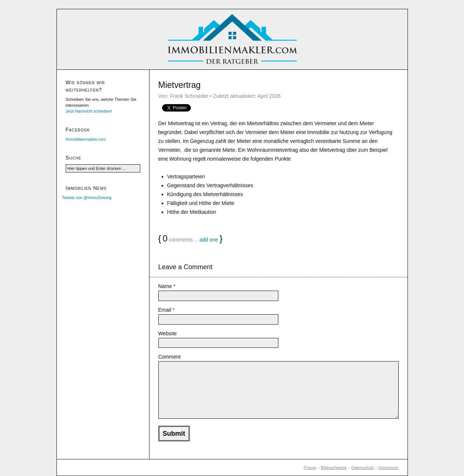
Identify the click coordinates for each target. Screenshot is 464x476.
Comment (170, 357)
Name (167, 286)
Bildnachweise (334, 468)
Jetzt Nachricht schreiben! (89, 111)
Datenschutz (363, 468)
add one (209, 240)
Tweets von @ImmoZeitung (87, 198)
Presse (310, 468)
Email (166, 310)
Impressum (388, 468)
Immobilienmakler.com (86, 139)
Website (168, 333)
